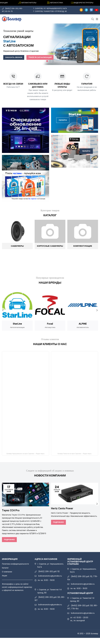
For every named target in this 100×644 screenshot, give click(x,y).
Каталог (5, 568)
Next (97, 310)
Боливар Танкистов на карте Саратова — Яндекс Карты (75, 454)
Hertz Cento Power (62, 509)
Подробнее (9, 540)
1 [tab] (47, 61)
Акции (4, 575)
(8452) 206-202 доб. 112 (49, 571)
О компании (7, 572)
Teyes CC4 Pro (11, 510)
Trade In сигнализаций (42, 57)
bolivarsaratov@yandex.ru (50, 576)
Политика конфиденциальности (15, 564)
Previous (3, 310)
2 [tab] (50, 61)
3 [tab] (53, 61)
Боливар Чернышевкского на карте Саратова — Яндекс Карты (26, 454)
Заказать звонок (14, 57)
